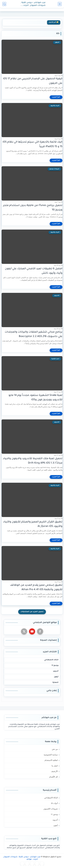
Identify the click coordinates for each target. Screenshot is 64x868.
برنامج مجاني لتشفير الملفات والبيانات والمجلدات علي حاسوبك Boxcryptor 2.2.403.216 (34, 334)
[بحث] (4, 4)
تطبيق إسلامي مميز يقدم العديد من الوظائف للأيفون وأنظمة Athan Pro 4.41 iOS (36, 588)
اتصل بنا (55, 766)
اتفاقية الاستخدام (51, 760)
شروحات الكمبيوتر (51, 809)
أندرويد (56, 671)
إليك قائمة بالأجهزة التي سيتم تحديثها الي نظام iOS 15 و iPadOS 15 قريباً (32, 144)
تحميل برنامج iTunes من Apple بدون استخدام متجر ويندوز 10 (33, 208)
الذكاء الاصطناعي (51, 660)
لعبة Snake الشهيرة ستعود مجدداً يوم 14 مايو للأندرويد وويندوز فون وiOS (36, 398)
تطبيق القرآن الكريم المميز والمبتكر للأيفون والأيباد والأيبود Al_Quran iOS (33, 524)
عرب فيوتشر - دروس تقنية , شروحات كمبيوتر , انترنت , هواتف (33, 4)
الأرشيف (54, 771)
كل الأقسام (53, 777)
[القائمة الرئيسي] (60, 4)
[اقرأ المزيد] (56, 97)
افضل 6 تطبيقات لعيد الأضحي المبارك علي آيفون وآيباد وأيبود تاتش (34, 271)
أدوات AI (54, 803)
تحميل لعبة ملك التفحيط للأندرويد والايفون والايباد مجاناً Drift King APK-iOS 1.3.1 (33, 461)
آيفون (56, 677)
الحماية (56, 682)
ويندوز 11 (55, 666)
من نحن (55, 749)
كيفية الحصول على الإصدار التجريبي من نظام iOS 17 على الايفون (33, 81)
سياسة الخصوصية (51, 755)
